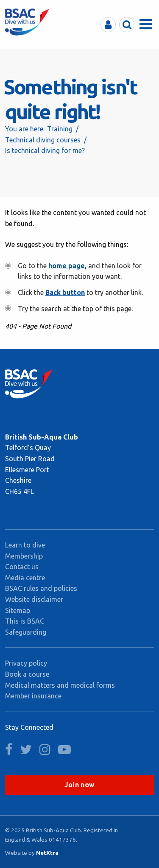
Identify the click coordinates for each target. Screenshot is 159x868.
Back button (65, 292)
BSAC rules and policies (41, 588)
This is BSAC (25, 621)
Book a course (27, 674)
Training (60, 129)
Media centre (25, 578)
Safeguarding (26, 632)
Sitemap (18, 610)
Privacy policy (26, 663)
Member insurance (33, 696)
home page (67, 266)
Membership (24, 556)
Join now (80, 785)
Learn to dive (25, 545)
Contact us (22, 567)
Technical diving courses (43, 140)
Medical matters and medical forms (60, 685)
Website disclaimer (34, 599)
